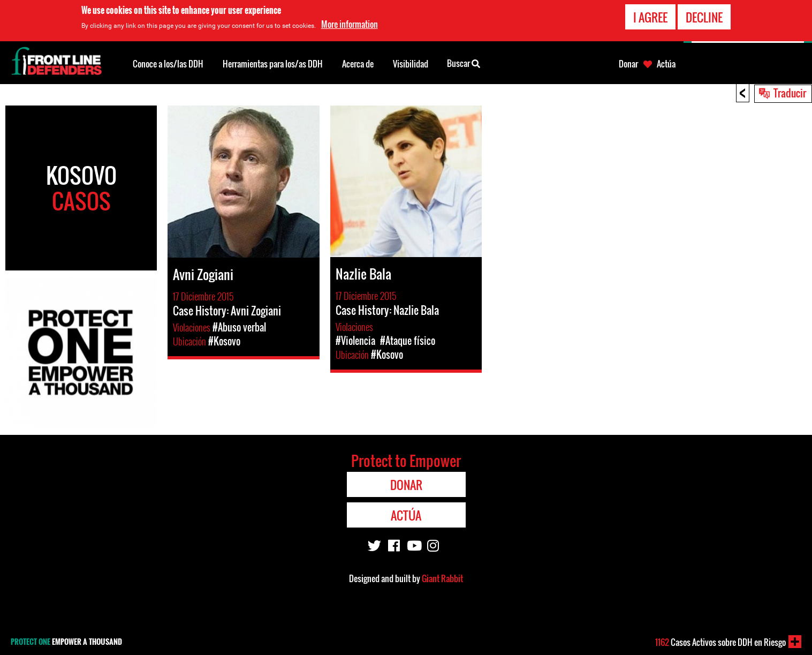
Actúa (666, 64)
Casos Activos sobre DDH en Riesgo (720, 642)
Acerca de (358, 64)
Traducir (790, 93)
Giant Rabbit (442, 578)
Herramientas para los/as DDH (273, 64)
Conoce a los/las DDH (168, 64)
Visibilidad (411, 64)
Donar (628, 64)
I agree (650, 17)
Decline (704, 17)
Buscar (464, 63)
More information (350, 24)
